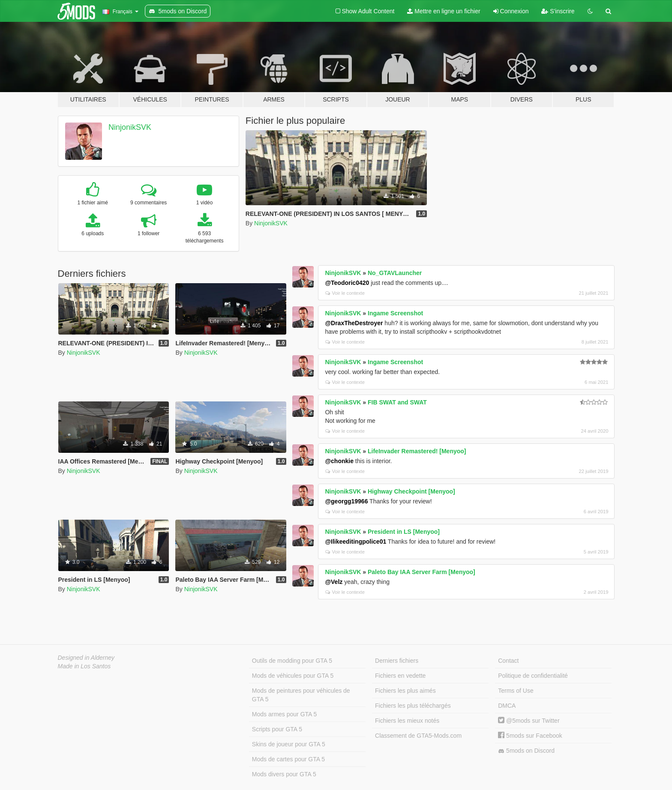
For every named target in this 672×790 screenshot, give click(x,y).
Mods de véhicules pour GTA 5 (293, 676)
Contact (508, 661)
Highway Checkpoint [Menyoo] (411, 491)
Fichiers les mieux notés (407, 721)
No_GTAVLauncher (395, 273)
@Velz (334, 582)
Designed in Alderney (86, 658)
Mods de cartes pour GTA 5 (288, 759)
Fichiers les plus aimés (405, 691)
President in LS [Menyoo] (404, 532)
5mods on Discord (526, 751)
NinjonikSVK (130, 127)
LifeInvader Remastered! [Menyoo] (417, 451)
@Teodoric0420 (347, 283)
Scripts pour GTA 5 (277, 729)
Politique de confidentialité (533, 676)
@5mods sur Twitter (529, 721)
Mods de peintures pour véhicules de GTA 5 (301, 695)
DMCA (507, 706)
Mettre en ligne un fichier (444, 11)
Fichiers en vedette (400, 676)
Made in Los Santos (84, 666)
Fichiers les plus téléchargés (413, 706)
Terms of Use (516, 691)
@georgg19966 (346, 501)
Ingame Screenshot (395, 313)
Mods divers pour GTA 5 (284, 774)
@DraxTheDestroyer (354, 323)
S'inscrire (558, 11)
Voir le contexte (345, 293)
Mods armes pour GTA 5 (284, 714)
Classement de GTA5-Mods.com (418, 736)
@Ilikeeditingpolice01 (355, 542)
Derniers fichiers (397, 661)
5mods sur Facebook (530, 736)
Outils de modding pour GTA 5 (292, 661)
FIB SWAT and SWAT (397, 402)
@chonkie (339, 461)
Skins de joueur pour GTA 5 (289, 744)
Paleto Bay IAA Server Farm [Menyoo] (421, 572)
